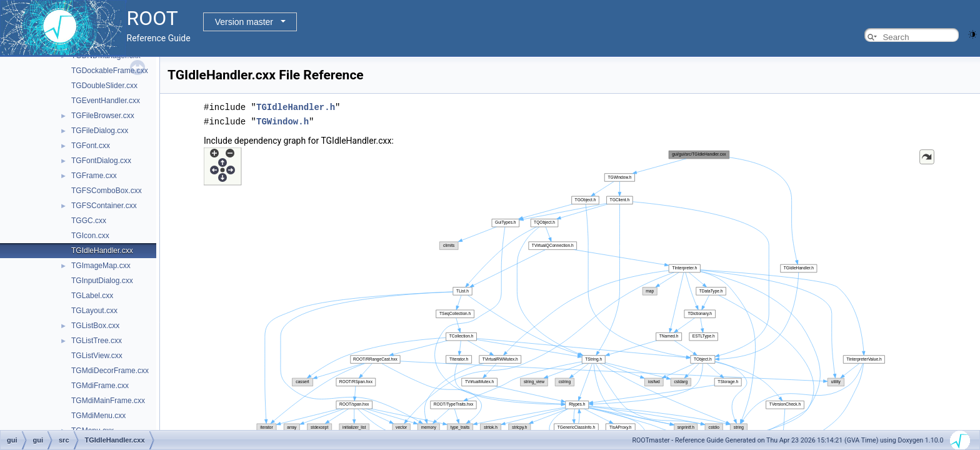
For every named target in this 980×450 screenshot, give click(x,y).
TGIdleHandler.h (296, 107)
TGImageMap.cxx (101, 266)
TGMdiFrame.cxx (100, 386)
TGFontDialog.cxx (101, 161)
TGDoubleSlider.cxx (104, 86)
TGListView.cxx (97, 356)
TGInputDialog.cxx (102, 281)
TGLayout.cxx (94, 311)
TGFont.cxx (91, 146)
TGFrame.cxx (94, 176)
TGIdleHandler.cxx (102, 251)
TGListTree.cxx (97, 341)
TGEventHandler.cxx (106, 101)
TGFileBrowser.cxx (103, 116)
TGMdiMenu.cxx (98, 416)
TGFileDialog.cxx (100, 131)
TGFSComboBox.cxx (107, 191)
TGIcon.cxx (90, 236)
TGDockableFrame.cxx (110, 71)
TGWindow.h (282, 120)
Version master (244, 22)
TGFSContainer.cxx (104, 206)
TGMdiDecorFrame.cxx (110, 371)
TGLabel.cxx (92, 296)
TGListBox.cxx (95, 326)
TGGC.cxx (89, 221)
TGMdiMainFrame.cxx (108, 401)
